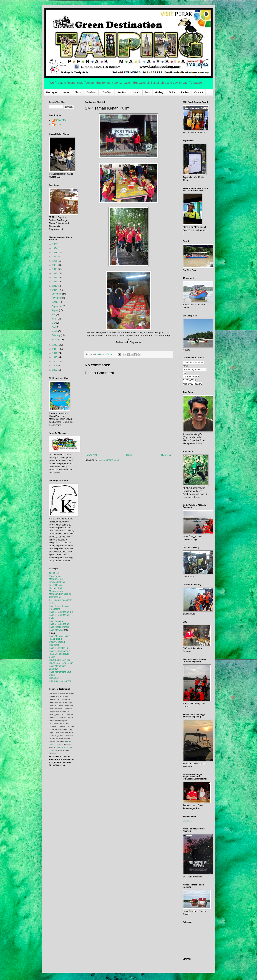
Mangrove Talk (56, 591)
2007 (55, 370)
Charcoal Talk (56, 597)
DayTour (91, 92)
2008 (55, 366)
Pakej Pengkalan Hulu (60, 648)
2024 (55, 248)
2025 (55, 244)
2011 (55, 353)
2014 (55, 290)
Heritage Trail (55, 588)
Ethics (172, 92)
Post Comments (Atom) (109, 460)
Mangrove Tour (56, 579)
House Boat (55, 663)
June (54, 319)
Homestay (54, 678)
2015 (55, 286)
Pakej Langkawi (57, 621)
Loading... (188, 821)
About (78, 92)
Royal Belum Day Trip (59, 660)
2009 (55, 362)
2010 (55, 357)
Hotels (136, 92)
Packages (52, 92)
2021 (55, 261)
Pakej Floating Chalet (59, 627)
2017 (55, 278)
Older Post (166, 455)
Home (66, 92)
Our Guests (55, 573)
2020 (55, 265)
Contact (199, 92)
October (56, 302)
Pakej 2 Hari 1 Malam (59, 624)
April (54, 327)
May (54, 323)
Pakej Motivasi (56, 630)
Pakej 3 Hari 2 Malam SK (61, 612)
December (57, 294)
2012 (55, 349)
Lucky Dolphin (56, 585)
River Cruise (55, 576)
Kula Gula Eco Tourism (60, 681)
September (57, 306)
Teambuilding (55, 639)
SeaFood (122, 92)
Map (148, 92)
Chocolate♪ (61, 120)
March (55, 331)
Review (185, 92)
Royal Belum (67, 663)
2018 (55, 273)
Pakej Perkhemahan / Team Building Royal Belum (59, 654)
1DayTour (107, 92)
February (56, 335)
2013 (55, 345)
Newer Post (91, 455)
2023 (55, 253)
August (55, 310)
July (54, 315)
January (56, 340)
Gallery (159, 92)
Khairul (59, 125)
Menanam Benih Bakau (60, 594)
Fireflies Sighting (57, 582)
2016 (55, 282)
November (57, 298)
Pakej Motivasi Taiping (60, 636)
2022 (55, 257)
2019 (55, 269)
